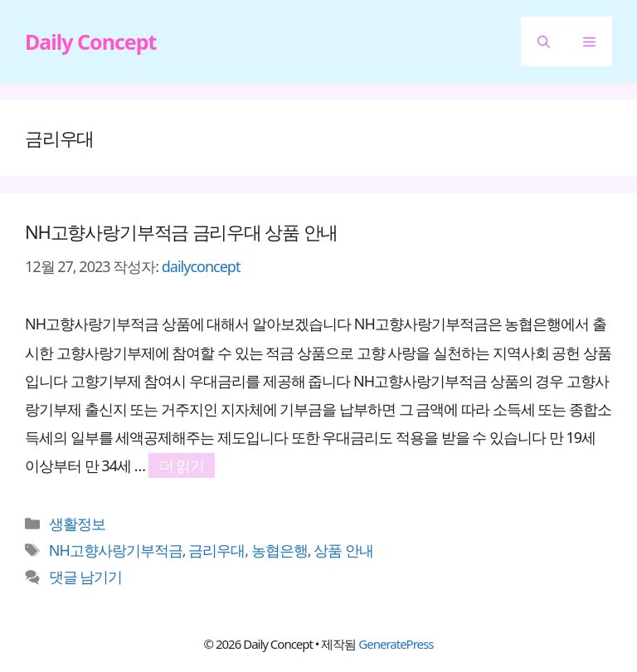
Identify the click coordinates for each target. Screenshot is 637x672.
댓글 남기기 (86, 577)
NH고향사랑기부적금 (116, 550)
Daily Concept (90, 41)
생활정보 (77, 523)
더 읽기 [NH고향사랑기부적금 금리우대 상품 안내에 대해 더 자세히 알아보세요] (182, 465)
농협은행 (280, 550)
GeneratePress (396, 644)
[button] (544, 41)
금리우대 (216, 550)
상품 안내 (343, 550)
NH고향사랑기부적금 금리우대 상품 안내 (181, 231)
